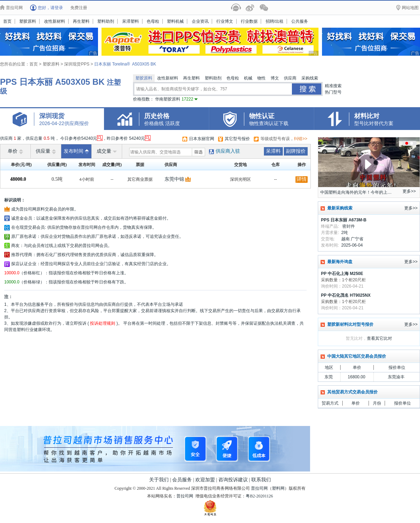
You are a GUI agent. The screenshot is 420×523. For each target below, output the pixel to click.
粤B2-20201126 (259, 496)
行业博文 (225, 21)
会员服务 (182, 480)
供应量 (46, 151)
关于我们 (159, 480)
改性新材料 (55, 21)
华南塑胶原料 (176, 99)
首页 (7, 21)
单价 (15, 151)
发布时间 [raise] (76, 151)
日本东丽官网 (202, 139)
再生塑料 (81, 21)
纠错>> (301, 139)
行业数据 (249, 21)
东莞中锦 (174, 179)
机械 (248, 78)
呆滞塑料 (131, 21)
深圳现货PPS (77, 64)
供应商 (290, 78)
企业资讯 (200, 21)
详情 (302, 179)
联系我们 (261, 480)
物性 (261, 78)
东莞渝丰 (396, 377)
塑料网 (278, 488)
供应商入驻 (228, 151)
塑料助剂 (106, 21)
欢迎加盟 (205, 480)
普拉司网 (259, 488)
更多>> (409, 191)
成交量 (107, 151)
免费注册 (79, 8)
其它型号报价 (237, 139)
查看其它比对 (379, 338)
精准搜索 (333, 86)
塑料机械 (175, 21)
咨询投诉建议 (233, 480)
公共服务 (300, 21)
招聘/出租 (275, 21)
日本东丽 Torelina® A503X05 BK (125, 64)
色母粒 (153, 21)
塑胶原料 (28, 21)
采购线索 (310, 78)
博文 (275, 78)
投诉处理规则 (103, 323)
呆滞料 (273, 151)
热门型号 (333, 92)
